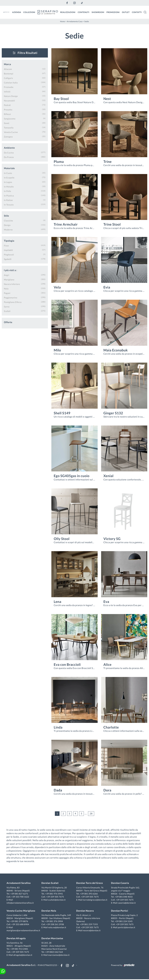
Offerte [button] (8, 322)
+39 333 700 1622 (21, 897)
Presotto (8, 110)
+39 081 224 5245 (124, 922)
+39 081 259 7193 (89, 925)
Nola (6, 289)
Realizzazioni (68, 12)
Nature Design (11, 96)
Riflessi (7, 114)
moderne (8, 230)
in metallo (9, 187)
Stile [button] (6, 216)
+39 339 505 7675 (55, 897)
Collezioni (29, 12)
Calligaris (8, 78)
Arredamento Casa (75, 21)
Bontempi (9, 74)
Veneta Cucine (11, 132)
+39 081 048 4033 (124, 897)
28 (91, 813)
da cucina (9, 153)
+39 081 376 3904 (54, 922)
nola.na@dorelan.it (57, 928)
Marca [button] (7, 64)
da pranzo (9, 157)
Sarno (7, 307)
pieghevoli (9, 255)
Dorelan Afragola (17, 939)
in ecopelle (9, 178)
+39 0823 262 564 (54, 952)
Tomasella (9, 128)
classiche (8, 221)
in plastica (9, 196)
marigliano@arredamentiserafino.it (24, 931)
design (7, 225)
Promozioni (113, 12)
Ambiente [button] (9, 148)
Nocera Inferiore (12, 284)
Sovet (7, 123)
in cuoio (8, 173)
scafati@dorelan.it (57, 900)
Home (63, 21)
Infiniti (7, 92)
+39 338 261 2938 (55, 925)
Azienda (17, 12)
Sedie (87, 21)
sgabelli (8, 259)
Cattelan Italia (11, 83)
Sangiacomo (10, 119)
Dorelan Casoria (120, 883)
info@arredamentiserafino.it (21, 903)
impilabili (8, 250)
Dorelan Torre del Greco (90, 883)
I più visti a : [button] (10, 270)
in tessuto (9, 205)
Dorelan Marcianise (52, 939)
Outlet (126, 12)
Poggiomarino (11, 298)
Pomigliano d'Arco (13, 302)
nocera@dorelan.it (92, 931)
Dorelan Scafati (50, 883)
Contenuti (84, 12)
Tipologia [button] (9, 241)
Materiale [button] (9, 168)
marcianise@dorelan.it (59, 955)
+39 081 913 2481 (20, 949)
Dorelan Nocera (85, 911)
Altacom (8, 69)
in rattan (8, 200)
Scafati (7, 311)
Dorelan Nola (49, 911)
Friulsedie (9, 87)
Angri (7, 275)
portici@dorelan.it (126, 928)
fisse (6, 246)
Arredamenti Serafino (19, 883)
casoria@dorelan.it (127, 903)
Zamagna (8, 137)
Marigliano (9, 280)
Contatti (137, 12)
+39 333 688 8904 (21, 925)
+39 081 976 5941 (54, 894)
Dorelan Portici (119, 911)
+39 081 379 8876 (20, 922)
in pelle (7, 191)
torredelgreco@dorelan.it (95, 900)
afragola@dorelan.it (23, 955)
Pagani (7, 293)
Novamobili (9, 101)
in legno (8, 182)
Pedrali (7, 105)
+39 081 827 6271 (20, 894)
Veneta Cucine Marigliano (21, 911)
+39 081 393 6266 (89, 894)
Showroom (98, 12)
